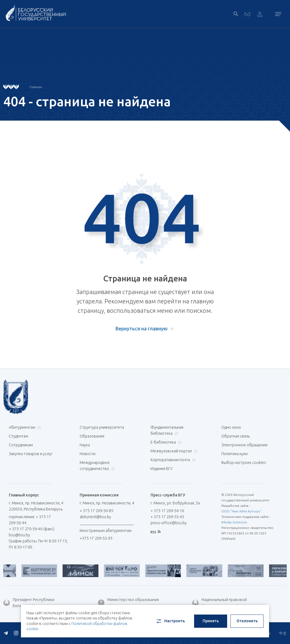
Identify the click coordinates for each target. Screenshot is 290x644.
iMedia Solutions (234, 522)
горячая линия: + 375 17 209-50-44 (30, 520)
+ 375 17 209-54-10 (167, 511)
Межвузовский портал (173, 451)
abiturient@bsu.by (95, 517)
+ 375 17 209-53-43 (167, 517)
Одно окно (231, 427)
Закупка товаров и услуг (31, 454)
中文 (283, 633)
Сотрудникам (21, 445)
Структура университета (102, 427)
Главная (36, 87)
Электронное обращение (245, 445)
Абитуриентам (24, 427)
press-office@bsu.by (169, 523)
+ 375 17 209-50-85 (96, 511)
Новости (88, 454)
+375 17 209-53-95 (96, 538)
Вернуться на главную (142, 328)
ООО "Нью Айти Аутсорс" (241, 511)
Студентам (18, 436)
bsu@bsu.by (19, 535)
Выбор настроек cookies (244, 463)
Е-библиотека (165, 442)
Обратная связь (236, 436)
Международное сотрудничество (97, 466)
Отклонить (247, 621)
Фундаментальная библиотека (167, 430)
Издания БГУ (162, 469)
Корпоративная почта (172, 460)
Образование (92, 436)
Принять (211, 621)
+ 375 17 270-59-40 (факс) (32, 529)
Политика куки (234, 454)
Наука (85, 445)
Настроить (170, 621)
